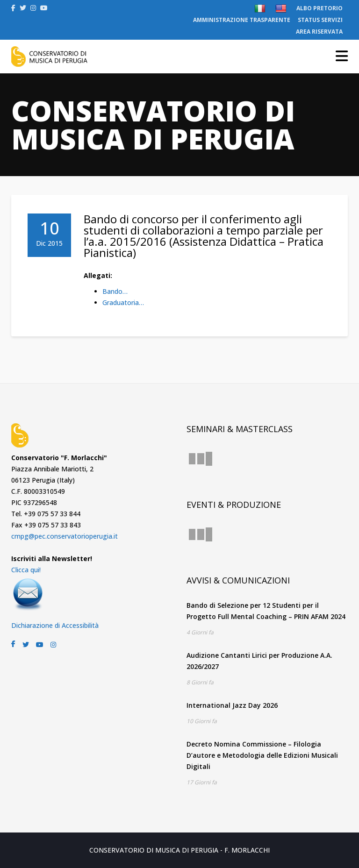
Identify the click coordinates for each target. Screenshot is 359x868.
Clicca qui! (26, 570)
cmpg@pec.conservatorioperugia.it (65, 536)
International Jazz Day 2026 (232, 705)
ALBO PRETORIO (320, 8)
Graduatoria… (123, 302)
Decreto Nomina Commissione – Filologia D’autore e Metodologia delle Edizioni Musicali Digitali (262, 755)
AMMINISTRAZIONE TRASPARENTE (242, 20)
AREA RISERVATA (319, 32)
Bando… (115, 291)
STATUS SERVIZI (320, 20)
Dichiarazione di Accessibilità (55, 625)
